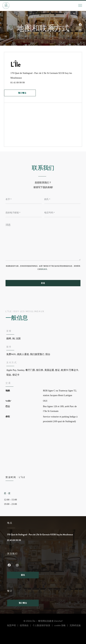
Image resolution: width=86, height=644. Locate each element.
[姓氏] (62, 199)
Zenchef (58, 621)
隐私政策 (44, 269)
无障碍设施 (75, 626)
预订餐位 (22, 93)
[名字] (24, 199)
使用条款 (26, 626)
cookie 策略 (62, 626)
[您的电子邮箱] (24, 212)
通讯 (23, 575)
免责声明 (13, 626)
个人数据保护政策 (43, 626)
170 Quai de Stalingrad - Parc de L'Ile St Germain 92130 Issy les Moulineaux (41, 75)
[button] (80, 6)
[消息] (43, 241)
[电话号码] (62, 212)
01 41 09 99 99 (18, 83)
